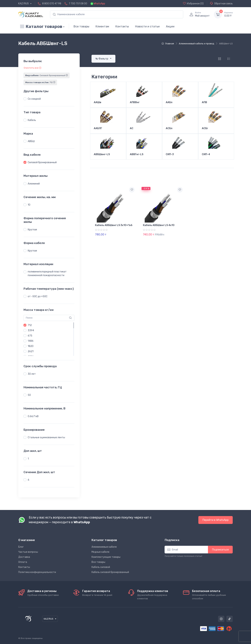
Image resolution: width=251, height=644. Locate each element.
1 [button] (28, 459)
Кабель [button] (32, 120)
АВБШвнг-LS (102, 154)
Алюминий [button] (34, 184)
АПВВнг (135, 102)
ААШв (98, 102)
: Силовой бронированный (47, 75)
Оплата (23, 562)
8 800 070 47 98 (52, 4)
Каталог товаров (40, 27)
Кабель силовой (101, 567)
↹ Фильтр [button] (102, 59)
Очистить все (33, 68)
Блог (21, 547)
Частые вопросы (28, 552)
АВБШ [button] (31, 141)
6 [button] (28, 480)
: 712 (40, 82)
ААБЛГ (98, 128)
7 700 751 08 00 (78, 4)
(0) (193, 3)
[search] (117, 14)
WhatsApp (99, 4)
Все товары (81, 26)
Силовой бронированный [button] (42, 162)
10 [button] (29, 205)
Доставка (24, 557)
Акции (170, 26)
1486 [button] (31, 341)
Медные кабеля (100, 552)
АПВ (204, 102)
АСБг (205, 128)
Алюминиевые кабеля (104, 547)
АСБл (169, 128)
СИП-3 (170, 154)
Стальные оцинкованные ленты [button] (46, 437)
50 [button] (29, 395)
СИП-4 (206, 154)
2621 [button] (31, 351)
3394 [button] (31, 330)
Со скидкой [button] (34, 99)
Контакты (122, 26)
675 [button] (30, 336)
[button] (25, 99)
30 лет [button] (32, 374)
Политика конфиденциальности (37, 572)
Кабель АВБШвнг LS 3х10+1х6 (114, 225)
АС (132, 128)
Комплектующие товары (106, 557)
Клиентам (102, 26)
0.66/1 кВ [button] (33, 416)
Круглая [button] (32, 230)
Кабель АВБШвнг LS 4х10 (159, 225)
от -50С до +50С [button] (38, 296)
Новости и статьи (147, 26)
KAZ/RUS (24, 4)
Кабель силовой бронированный (110, 572)
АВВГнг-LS (137, 154)
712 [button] (30, 325)
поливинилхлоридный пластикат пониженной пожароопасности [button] (47, 273)
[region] (49, 99)
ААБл (169, 102)
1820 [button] (31, 346)
